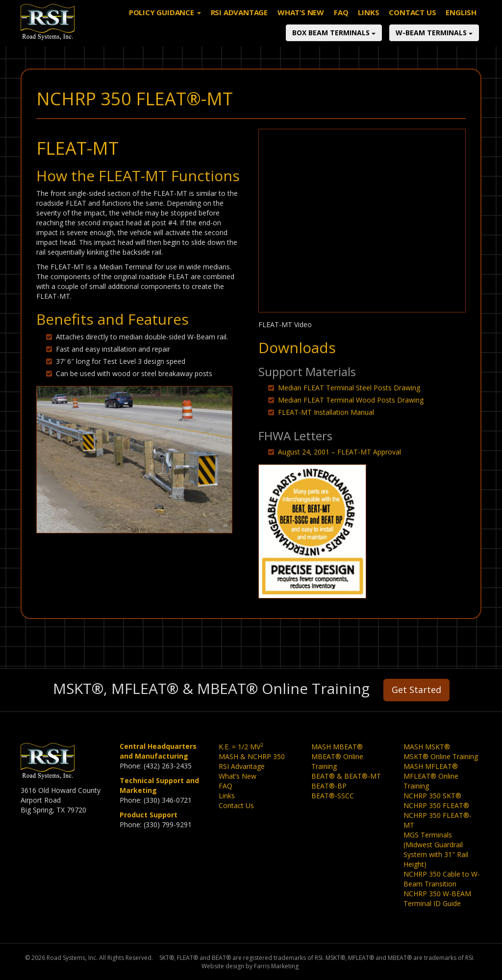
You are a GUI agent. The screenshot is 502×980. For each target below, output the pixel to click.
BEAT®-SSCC (333, 796)
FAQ (341, 22)
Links (368, 22)
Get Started (416, 690)
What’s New (301, 22)
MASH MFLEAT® (431, 766)
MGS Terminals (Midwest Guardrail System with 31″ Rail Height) (436, 849)
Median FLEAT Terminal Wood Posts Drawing (351, 400)
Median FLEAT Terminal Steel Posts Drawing (349, 388)
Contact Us (412, 22)
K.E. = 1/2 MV (241, 747)
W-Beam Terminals (434, 42)
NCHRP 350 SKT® (432, 796)
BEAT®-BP (329, 786)
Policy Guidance (165, 22)
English (461, 22)
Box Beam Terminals (334, 42)
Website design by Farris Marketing (250, 966)
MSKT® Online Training (441, 756)
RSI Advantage (239, 22)
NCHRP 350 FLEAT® (436, 805)
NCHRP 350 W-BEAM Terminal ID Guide (437, 898)
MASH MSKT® (427, 747)
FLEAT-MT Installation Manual (326, 412)
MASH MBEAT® (337, 747)
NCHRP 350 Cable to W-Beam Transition (442, 879)
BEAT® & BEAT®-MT (346, 776)
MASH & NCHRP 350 (252, 756)
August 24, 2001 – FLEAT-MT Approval (339, 452)
